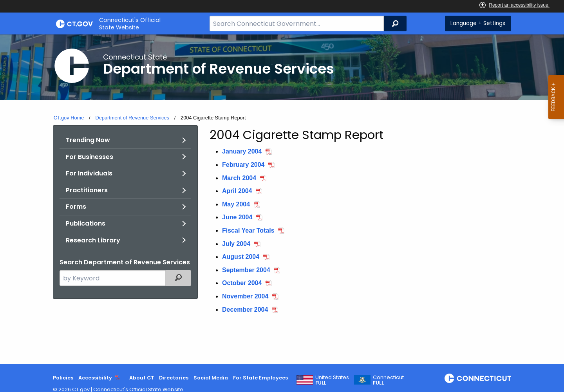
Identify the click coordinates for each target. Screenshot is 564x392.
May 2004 (236, 204)
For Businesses (89, 157)
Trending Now (88, 140)
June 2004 (237, 217)
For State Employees (260, 378)
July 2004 (236, 244)
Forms (76, 207)
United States (332, 380)
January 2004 (242, 151)
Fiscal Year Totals (248, 230)
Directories (174, 378)
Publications (86, 223)
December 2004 (245, 310)
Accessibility (95, 378)
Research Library (93, 240)
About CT (142, 378)
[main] (282, 199)
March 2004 (239, 178)
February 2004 (243, 165)
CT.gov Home (69, 118)
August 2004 (241, 257)
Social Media (211, 378)
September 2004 (246, 270)
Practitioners (87, 190)
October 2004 (242, 283)
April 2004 (237, 191)
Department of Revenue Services (132, 118)
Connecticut (388, 380)
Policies (63, 378)
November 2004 (245, 296)
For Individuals (89, 173)
